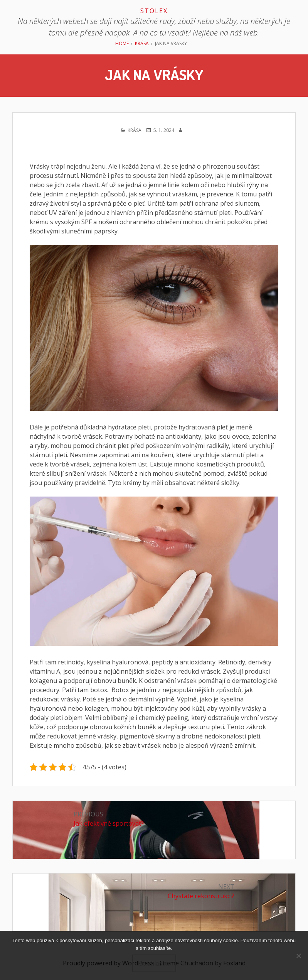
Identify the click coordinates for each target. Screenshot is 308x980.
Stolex (154, 11)
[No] (298, 956)
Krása (135, 130)
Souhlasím (154, 963)
